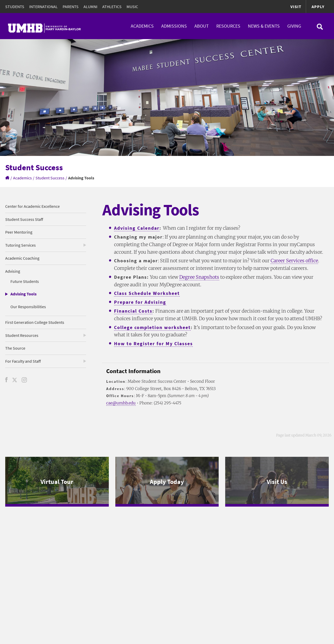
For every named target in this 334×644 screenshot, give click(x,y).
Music (132, 7)
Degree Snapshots (199, 277)
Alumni (90, 7)
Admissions (174, 26)
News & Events (264, 26)
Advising (13, 271)
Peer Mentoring (19, 232)
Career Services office (294, 261)
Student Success (50, 178)
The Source (15, 348)
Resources (228, 26)
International (43, 7)
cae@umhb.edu (121, 403)
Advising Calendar (137, 228)
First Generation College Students (35, 322)
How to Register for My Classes (153, 344)
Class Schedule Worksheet (147, 293)
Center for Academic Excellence (32, 206)
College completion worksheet (152, 327)
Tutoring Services (20, 245)
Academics (142, 26)
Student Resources (22, 335)
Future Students (25, 281)
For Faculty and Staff (23, 361)
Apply (318, 7)
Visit (296, 7)
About (202, 26)
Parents (71, 7)
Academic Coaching (22, 258)
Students (15, 7)
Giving (294, 26)
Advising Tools (23, 294)
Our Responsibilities (28, 307)
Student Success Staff (24, 219)
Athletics (112, 7)
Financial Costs (133, 311)
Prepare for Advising (140, 302)
